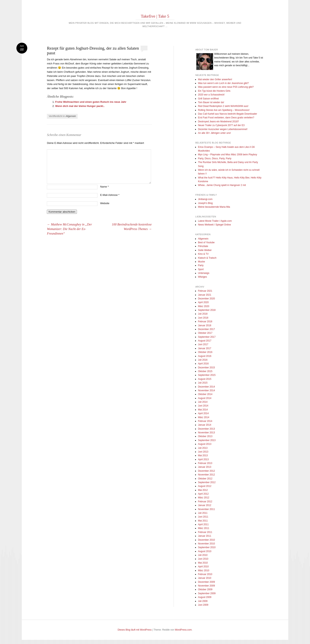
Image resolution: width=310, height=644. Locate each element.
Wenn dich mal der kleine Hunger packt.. (80, 106)
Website (105, 203)
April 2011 (203, 524)
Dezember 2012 (206, 471)
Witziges (202, 277)
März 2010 (204, 570)
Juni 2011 (203, 517)
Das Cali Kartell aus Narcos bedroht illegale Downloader (227, 114)
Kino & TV (203, 254)
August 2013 (205, 444)
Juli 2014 (203, 402)
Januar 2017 (205, 348)
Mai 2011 (203, 521)
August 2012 (205, 486)
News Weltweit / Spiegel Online (214, 225)
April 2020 (203, 302)
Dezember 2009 (206, 582)
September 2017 (207, 337)
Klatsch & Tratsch (207, 258)
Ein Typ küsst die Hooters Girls (214, 91)
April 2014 (203, 413)
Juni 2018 (203, 318)
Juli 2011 (203, 513)
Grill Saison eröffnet (208, 99)
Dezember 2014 (206, 387)
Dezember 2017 (206, 329)
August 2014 (205, 398)
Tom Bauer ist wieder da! (211, 102)
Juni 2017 (203, 344)
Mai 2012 (203, 490)
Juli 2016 (203, 360)
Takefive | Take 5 (155, 16)
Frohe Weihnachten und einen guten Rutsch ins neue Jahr (91, 102)
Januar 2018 (205, 325)
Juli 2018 (203, 314)
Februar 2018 (205, 322)
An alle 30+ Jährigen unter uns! (214, 133)
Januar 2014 (205, 425)
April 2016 (203, 364)
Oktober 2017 (205, 333)
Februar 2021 (205, 291)
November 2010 (206, 544)
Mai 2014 (203, 410)
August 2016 (205, 356)
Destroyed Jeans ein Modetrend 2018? (218, 122)
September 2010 (207, 547)
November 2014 (206, 390)
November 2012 (206, 475)
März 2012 (204, 498)
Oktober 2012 (205, 479)
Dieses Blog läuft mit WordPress (135, 630)
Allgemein (71, 116)
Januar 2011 (205, 536)
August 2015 (205, 379)
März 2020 (204, 306)
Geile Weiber (205, 250)
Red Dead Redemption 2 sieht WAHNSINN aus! (223, 106)
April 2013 (203, 459)
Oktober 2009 (205, 589)
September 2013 (207, 440)
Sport (201, 269)
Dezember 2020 (206, 299)
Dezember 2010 (206, 540)
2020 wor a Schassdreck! (211, 95)
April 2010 (203, 567)
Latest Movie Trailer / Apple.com (215, 221)
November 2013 (206, 433)
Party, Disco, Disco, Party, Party (215, 158)
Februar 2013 (205, 463)
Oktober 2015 (205, 371)
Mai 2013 (203, 455)
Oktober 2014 (205, 394)
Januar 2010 (205, 578)
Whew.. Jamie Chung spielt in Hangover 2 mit (222, 185)
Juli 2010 (203, 555)
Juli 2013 (203, 448)
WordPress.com (183, 630)
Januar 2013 (205, 467)
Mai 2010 (203, 563)
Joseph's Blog (205, 203)
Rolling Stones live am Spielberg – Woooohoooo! (224, 110)
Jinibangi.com (205, 199)
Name (104, 187)
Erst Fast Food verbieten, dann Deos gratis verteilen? (226, 118)
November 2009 (206, 586)
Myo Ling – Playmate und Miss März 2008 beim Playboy (227, 155)
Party (201, 265)
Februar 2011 (205, 532)
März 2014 (204, 417)
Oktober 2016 (205, 352)
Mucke (201, 262)
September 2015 (207, 375)
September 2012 (207, 482)
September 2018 (207, 310)
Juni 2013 (203, 452)
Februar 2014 (205, 421)
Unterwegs (204, 273)
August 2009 (205, 597)
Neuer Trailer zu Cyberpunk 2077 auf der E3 (221, 125)
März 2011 (204, 528)
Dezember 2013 (206, 429)
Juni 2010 (203, 559)
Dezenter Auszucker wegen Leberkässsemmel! (223, 129)
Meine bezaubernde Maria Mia (214, 207)
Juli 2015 (203, 383)
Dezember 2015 (206, 368)
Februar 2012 (205, 502)
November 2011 (206, 509)
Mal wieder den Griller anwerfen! (215, 79)
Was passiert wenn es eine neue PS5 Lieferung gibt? (226, 87)
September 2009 (207, 593)
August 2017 (205, 341)
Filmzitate (203, 246)
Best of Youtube (206, 242)
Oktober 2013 (205, 436)
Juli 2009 (203, 601)
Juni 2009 (203, 605)
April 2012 (203, 494)
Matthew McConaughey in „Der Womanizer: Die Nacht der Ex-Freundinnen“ (69, 229)
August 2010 (205, 551)
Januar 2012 (205, 505)
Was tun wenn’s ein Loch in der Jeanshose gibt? (223, 83)
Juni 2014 (203, 406)
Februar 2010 (205, 574)
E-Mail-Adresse (110, 195)
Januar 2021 (205, 295)
